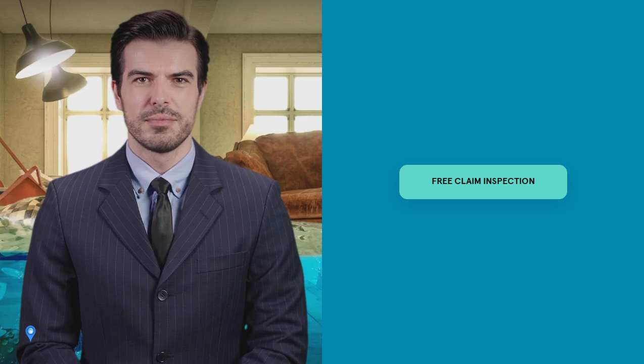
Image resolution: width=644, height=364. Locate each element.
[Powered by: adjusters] (30, 334)
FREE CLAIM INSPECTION (483, 181)
